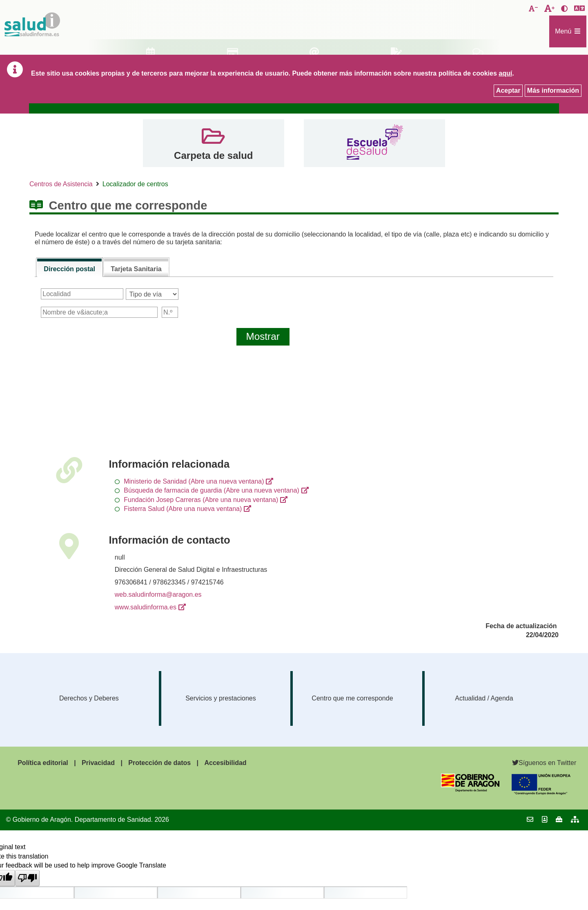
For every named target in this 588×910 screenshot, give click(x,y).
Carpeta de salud (213, 155)
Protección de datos (159, 763)
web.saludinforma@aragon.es (158, 594)
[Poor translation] (27, 878)
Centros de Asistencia (61, 184)
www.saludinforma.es (146, 607)
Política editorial (43, 763)
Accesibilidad (225, 763)
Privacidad (98, 763)
